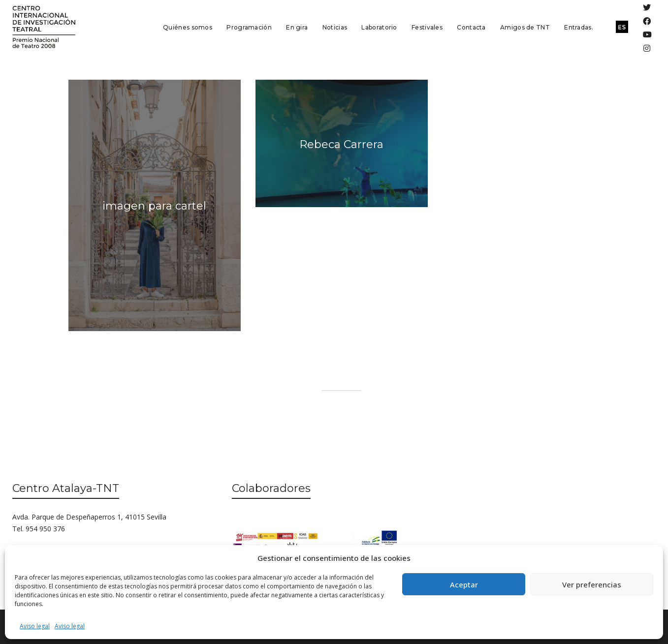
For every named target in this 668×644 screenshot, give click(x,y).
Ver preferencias (592, 584)
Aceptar (464, 584)
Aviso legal (35, 626)
